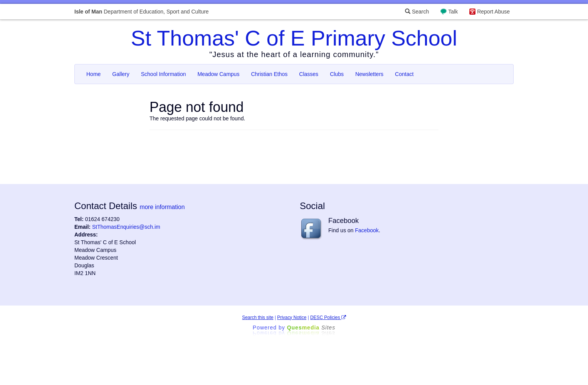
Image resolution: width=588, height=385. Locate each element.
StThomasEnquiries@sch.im (126, 227)
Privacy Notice (292, 317)
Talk (453, 12)
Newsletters (369, 74)
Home (93, 74)
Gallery (121, 74)
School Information (164, 74)
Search (417, 12)
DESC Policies (328, 317)
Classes (309, 74)
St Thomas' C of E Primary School (294, 38)
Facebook (367, 230)
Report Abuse (493, 12)
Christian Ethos (269, 74)
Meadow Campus (218, 74)
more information (162, 207)
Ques (311, 328)
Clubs (337, 74)
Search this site (258, 317)
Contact (404, 74)
